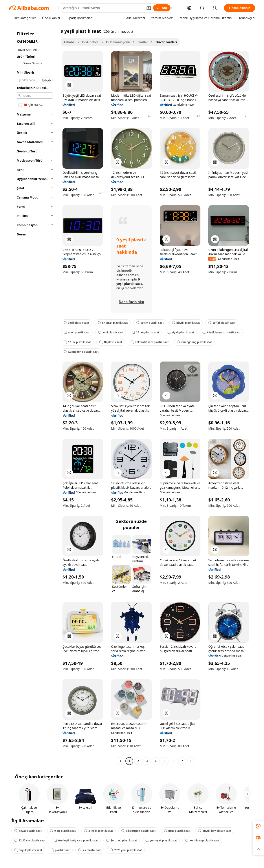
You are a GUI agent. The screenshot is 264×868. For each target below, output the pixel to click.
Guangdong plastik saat (194, 342)
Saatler (143, 42)
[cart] (203, 8)
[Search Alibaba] (103, 8)
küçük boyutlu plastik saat (222, 332)
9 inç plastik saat (63, 831)
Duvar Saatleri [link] (166, 42)
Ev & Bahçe (90, 42)
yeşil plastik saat (76, 323)
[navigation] (33, 397)
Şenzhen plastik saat (122, 840)
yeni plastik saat (111, 332)
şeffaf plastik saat (222, 323)
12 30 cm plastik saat (30, 840)
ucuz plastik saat (177, 831)
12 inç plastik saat (77, 342)
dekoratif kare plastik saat (149, 342)
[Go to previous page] (121, 761)
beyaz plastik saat (28, 831)
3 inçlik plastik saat (98, 831)
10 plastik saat (111, 342)
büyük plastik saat (186, 323)
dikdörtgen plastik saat (138, 831)
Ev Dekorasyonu (118, 42)
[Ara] (162, 8)
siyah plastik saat (181, 332)
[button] (149, 8)
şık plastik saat (90, 850)
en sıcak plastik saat (113, 323)
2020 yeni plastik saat (126, 850)
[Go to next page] (191, 761)
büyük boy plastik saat (215, 831)
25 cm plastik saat (146, 332)
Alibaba (69, 42)
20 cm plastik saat (150, 323)
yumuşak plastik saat (161, 840)
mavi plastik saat (77, 332)
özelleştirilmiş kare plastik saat (76, 840)
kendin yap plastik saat (202, 840)
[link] (258, 826)
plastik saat (60, 850)
